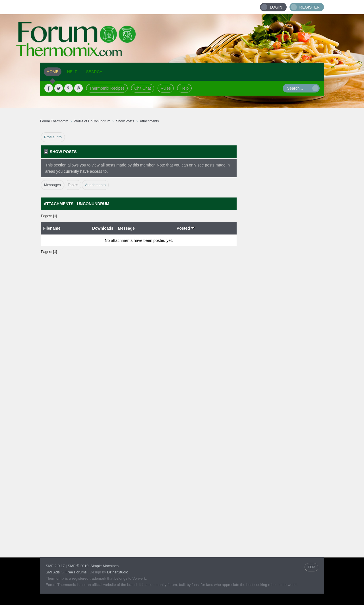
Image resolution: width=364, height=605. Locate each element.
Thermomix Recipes (107, 88)
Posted (186, 228)
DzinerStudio (117, 572)
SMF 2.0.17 (55, 566)
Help (184, 88)
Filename (52, 228)
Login (276, 7)
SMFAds (53, 572)
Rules (166, 88)
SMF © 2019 (78, 566)
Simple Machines (105, 566)
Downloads (103, 228)
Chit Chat (142, 88)
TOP (312, 567)
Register (310, 7)
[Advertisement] (280, 218)
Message (126, 228)
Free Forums (76, 572)
